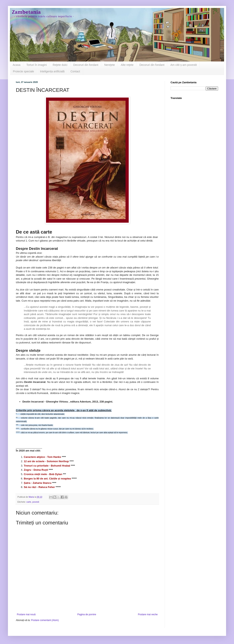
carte (29, 502)
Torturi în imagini (37, 65)
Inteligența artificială (52, 71)
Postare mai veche (148, 614)
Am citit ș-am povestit (184, 65)
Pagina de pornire (87, 614)
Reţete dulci (60, 65)
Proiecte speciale (23, 71)
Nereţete (110, 65)
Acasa (17, 65)
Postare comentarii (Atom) (45, 620)
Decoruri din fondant (86, 65)
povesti (36, 502)
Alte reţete (127, 65)
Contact (75, 71)
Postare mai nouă (26, 614)
